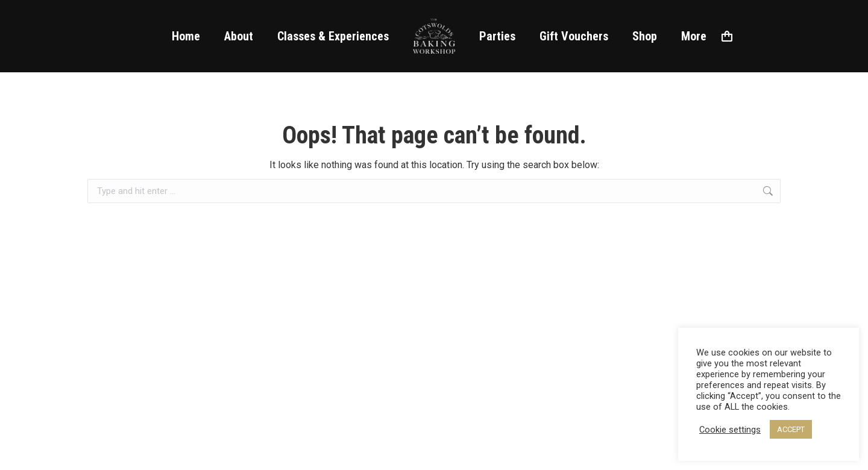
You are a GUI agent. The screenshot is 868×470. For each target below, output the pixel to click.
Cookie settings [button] (730, 430)
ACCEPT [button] (791, 429)
